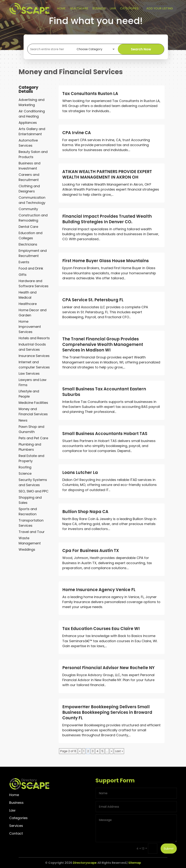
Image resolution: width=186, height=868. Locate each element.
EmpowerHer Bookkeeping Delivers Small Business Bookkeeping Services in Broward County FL (107, 712)
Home (61, 8)
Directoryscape (85, 863)
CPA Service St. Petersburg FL (93, 300)
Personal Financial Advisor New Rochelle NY (108, 668)
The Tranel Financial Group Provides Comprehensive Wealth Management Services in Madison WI (103, 345)
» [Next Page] (111, 751)
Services (16, 826)
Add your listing (160, 8)
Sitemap (135, 863)
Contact (16, 833)
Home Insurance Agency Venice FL (99, 590)
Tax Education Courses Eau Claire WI (101, 629)
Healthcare (79, 8)
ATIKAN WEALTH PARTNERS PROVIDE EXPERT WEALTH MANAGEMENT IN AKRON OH (107, 174)
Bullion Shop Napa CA (85, 512)
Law (113, 8)
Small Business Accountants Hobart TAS (105, 434)
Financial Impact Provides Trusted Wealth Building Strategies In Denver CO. (107, 219)
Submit (169, 849)
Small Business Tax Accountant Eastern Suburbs (104, 392)
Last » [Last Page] (119, 751)
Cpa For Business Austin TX (91, 551)
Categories (129, 8)
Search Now (141, 49)
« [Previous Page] (80, 751)
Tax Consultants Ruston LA (90, 94)
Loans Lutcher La (80, 473)
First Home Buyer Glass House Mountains (106, 261)
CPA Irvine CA (77, 133)
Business (99, 8)
